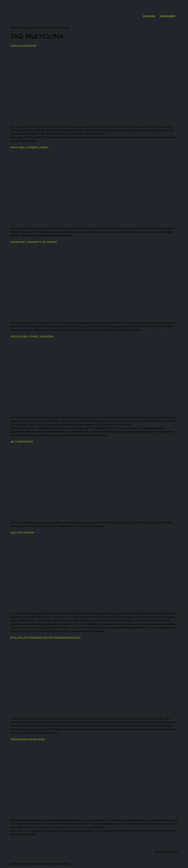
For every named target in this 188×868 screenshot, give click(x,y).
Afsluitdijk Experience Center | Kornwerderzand (45, 638)
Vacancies (149, 16)
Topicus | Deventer (23, 46)
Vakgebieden (168, 16)
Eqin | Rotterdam (22, 533)
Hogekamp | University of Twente (34, 242)
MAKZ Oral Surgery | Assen (29, 148)
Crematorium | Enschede (27, 739)
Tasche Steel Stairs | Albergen (32, 337)
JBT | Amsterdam (22, 442)
